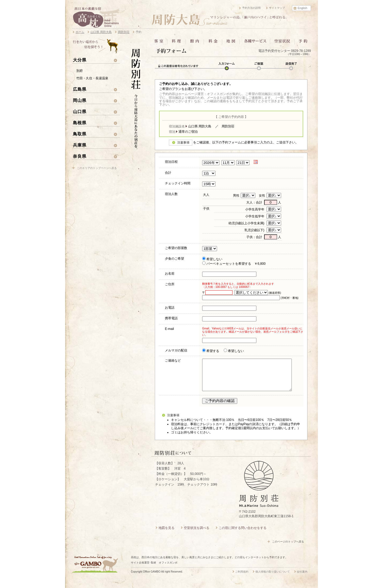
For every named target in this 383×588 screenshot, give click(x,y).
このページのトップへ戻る (288, 548)
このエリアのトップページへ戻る (97, 168)
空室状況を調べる (197, 534)
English (302, 8)
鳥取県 (80, 134)
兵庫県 (80, 145)
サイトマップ (277, 8)
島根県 (80, 123)
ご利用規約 (242, 578)
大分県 (80, 60)
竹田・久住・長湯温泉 (92, 78)
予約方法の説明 (251, 8)
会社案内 (302, 578)
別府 (80, 71)
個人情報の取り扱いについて (273, 578)
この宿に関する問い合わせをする (243, 534)
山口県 (80, 111)
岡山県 (80, 100)
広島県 (80, 89)
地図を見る (166, 534)
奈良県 (80, 156)
